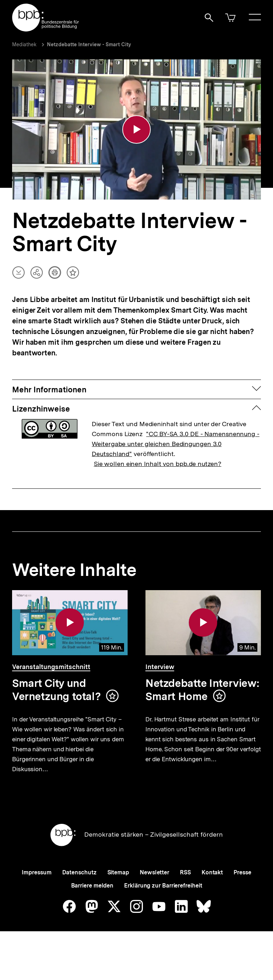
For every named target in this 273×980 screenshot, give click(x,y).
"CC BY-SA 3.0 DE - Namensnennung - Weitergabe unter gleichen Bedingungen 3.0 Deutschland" (176, 445)
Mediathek (24, 44)
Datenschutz (79, 890)
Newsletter (154, 890)
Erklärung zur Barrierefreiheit (163, 903)
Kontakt (212, 890)
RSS (185, 890)
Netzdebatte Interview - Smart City (89, 44)
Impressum (36, 890)
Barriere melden (92, 903)
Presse (242, 890)
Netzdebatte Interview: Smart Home (202, 691)
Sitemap (118, 890)
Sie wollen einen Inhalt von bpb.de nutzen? (158, 465)
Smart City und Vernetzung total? (56, 691)
